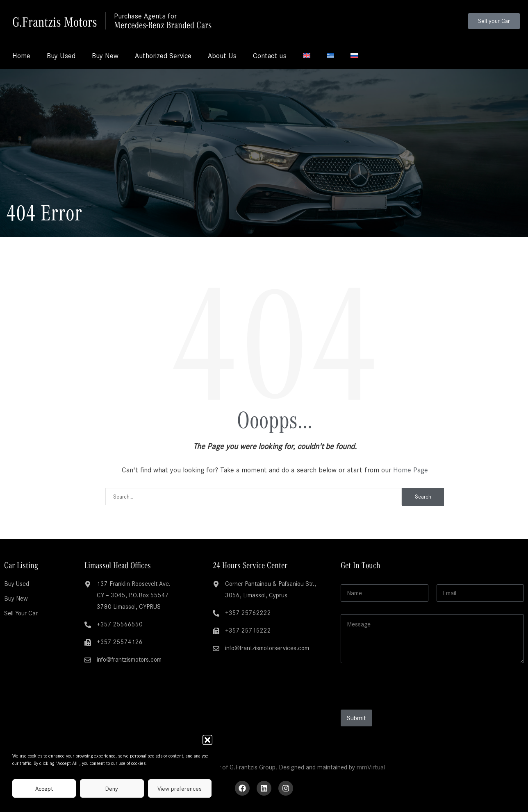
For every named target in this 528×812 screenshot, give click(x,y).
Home (21, 56)
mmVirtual (371, 767)
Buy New (105, 56)
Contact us (270, 56)
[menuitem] (307, 56)
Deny (112, 789)
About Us (222, 56)
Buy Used (61, 56)
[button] (207, 740)
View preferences (180, 789)
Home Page (411, 470)
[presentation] (403, 704)
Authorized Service (163, 56)
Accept (44, 789)
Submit (356, 718)
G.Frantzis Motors (57, 21)
